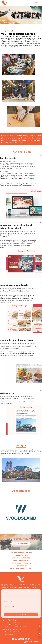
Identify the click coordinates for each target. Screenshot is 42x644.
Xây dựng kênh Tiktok (21, 557)
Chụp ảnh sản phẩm (21, 562)
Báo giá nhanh (21, 543)
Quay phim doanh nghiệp (21, 559)
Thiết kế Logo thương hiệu (21, 565)
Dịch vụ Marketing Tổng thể (21, 554)
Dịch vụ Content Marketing (21, 570)
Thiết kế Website (21, 567)
